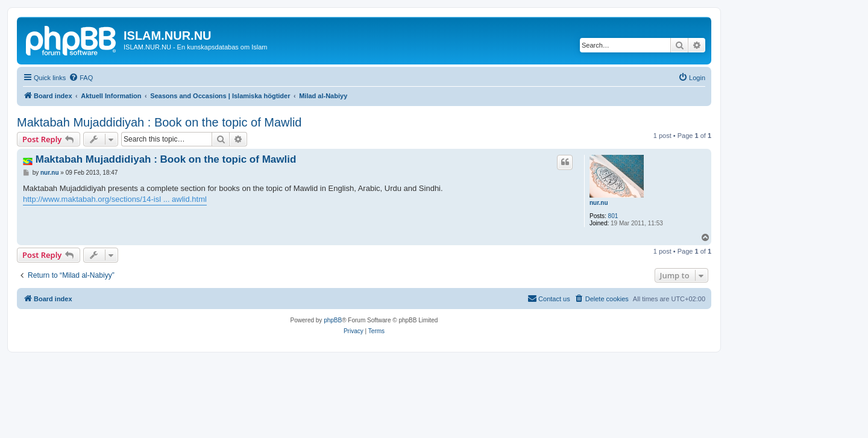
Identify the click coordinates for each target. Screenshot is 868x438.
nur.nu (599, 203)
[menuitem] (81, 78)
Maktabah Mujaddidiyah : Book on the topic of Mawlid (159, 122)
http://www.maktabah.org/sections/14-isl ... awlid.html (115, 199)
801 (613, 216)
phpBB (333, 320)
